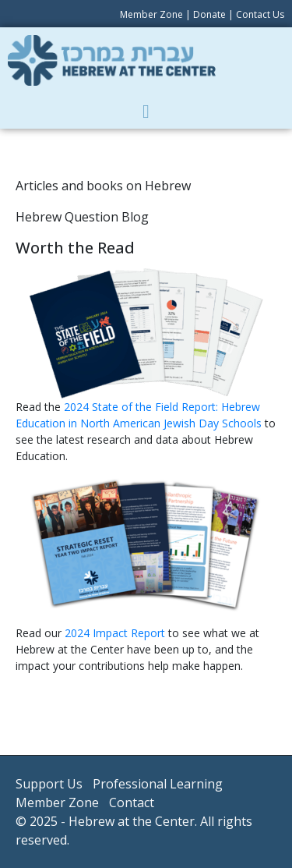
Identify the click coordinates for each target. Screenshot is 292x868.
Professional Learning (158, 784)
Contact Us (260, 14)
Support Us (49, 784)
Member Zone (151, 14)
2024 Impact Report (115, 633)
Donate (209, 14)
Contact (132, 802)
